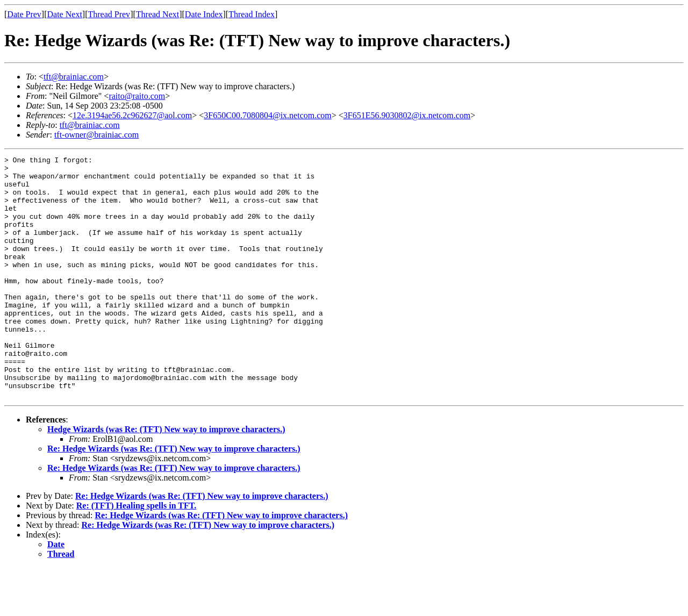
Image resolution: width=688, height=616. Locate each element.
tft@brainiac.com (74, 77)
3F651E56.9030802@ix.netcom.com (407, 115)
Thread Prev (109, 14)
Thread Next (157, 14)
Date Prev (24, 14)
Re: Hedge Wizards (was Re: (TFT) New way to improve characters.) (174, 497)
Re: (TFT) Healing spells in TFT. (136, 554)
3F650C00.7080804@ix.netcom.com (267, 115)
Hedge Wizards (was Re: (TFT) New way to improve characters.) (166, 478)
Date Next (65, 14)
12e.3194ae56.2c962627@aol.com (132, 115)
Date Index (204, 14)
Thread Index (252, 14)
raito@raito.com (137, 96)
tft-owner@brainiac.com (96, 135)
